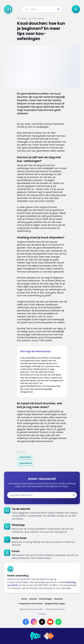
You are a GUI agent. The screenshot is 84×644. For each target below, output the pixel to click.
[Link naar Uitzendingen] (46, 599)
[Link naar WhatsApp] (58, 622)
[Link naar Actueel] (33, 599)
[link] (25, 457)
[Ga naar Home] (8, 9)
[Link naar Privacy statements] (55, 609)
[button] (58, 9)
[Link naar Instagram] (34, 622)
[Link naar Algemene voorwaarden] (31, 609)
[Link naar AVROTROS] (35, 636)
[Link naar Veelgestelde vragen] (55, 604)
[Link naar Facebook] (26, 622)
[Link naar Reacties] (58, 599)
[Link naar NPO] (49, 636)
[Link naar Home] (24, 599)
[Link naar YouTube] (50, 622)
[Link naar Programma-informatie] (31, 604)
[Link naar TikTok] (42, 622)
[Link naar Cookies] (42, 614)
